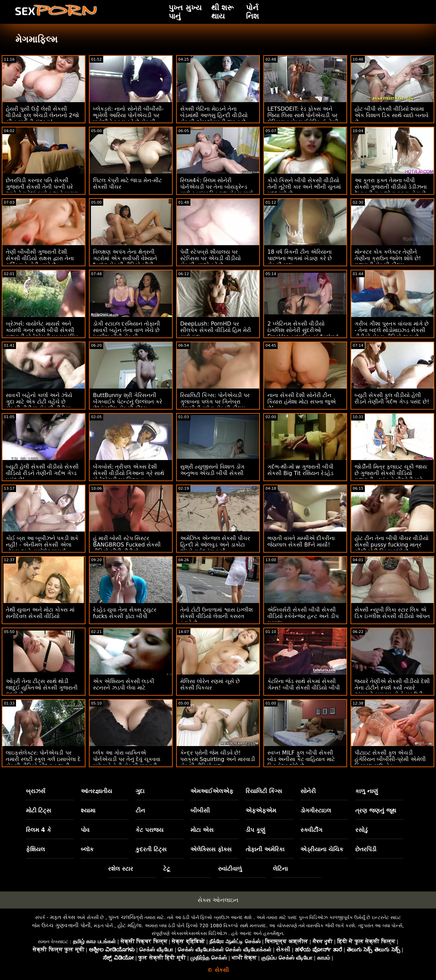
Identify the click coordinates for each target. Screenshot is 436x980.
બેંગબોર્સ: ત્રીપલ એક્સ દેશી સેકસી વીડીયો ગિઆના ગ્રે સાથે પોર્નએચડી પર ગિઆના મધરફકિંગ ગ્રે (129, 476)
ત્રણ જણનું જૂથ (376, 810)
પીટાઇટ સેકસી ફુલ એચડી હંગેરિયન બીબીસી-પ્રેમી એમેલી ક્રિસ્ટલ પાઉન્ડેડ (390, 759)
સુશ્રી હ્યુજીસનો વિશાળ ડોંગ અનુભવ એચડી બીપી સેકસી (212, 470)
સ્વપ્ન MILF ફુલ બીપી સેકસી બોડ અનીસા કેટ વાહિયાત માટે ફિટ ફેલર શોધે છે (301, 759)
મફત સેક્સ (63, 917)
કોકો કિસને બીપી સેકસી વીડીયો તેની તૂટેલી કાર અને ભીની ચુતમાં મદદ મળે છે (304, 187)
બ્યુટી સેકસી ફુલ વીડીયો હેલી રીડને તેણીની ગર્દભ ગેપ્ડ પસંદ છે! (392, 398)
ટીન (140, 810)
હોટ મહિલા (130, 925)
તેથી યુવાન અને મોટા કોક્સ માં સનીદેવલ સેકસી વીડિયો (40, 613)
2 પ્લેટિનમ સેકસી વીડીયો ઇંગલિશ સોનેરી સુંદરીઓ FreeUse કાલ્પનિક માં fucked (303, 330)
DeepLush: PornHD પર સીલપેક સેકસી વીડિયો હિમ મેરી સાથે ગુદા (216, 330)
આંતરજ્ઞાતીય (96, 791)
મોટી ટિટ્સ (39, 810)
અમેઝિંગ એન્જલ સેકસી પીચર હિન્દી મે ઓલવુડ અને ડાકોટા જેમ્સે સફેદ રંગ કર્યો (215, 545)
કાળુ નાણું (367, 791)
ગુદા (140, 791)
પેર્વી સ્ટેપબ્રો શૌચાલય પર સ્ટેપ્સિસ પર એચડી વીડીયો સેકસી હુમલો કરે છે (211, 258)
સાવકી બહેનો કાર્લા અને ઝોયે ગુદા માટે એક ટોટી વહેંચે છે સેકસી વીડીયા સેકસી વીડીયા (39, 402)
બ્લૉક (87, 849)
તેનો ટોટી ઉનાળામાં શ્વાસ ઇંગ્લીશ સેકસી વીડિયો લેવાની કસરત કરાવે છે (216, 616)
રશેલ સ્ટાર (121, 869)
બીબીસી (200, 810)
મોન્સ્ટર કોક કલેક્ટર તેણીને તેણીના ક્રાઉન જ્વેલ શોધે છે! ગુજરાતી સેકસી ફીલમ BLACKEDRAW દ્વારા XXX (388, 262)
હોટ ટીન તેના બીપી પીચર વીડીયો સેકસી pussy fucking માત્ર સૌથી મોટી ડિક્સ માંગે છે (392, 545)
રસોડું (361, 830)
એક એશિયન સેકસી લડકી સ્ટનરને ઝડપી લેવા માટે (124, 684)
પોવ (85, 830)
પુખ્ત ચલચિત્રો (126, 917)
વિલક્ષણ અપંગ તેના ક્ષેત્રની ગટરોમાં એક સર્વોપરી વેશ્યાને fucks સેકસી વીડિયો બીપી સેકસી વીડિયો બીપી (125, 262)
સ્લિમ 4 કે (39, 830)
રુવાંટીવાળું (230, 869)
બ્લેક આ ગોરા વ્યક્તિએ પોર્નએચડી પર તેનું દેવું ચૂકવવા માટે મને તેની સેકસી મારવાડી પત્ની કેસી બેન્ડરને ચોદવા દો (127, 762)
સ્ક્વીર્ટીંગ (311, 830)
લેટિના (280, 869)
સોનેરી (308, 791)
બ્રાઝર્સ (36, 791)
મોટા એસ (202, 830)
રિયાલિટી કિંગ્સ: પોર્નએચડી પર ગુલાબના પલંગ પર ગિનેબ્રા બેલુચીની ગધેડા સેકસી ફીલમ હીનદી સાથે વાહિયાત (215, 405)
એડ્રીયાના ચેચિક (322, 849)
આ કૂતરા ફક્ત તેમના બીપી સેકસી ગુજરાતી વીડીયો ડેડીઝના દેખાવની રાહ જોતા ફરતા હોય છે (391, 187)
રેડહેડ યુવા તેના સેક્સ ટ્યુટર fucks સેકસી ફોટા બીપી (125, 613)
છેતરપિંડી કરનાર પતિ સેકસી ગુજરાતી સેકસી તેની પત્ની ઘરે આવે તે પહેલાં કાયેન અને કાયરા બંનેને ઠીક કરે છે (42, 190)
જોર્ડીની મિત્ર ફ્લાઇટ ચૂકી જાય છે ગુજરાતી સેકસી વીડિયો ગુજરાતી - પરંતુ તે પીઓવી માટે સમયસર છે (391, 476)
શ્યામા (88, 810)
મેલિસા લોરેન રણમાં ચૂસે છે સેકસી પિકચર (210, 684)
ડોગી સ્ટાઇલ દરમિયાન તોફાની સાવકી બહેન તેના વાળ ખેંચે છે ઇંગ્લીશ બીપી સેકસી (127, 330)
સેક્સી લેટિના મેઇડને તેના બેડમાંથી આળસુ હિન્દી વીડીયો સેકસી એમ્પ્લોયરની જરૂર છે (214, 115)
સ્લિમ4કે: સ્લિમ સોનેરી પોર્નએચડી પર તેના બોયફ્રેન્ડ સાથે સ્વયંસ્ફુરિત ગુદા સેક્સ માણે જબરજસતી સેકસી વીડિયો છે (217, 190)
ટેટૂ (167, 869)
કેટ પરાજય (150, 830)
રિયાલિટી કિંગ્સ (264, 791)
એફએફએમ (261, 810)
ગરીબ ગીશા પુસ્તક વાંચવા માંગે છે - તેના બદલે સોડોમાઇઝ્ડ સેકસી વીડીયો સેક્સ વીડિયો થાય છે (392, 330)
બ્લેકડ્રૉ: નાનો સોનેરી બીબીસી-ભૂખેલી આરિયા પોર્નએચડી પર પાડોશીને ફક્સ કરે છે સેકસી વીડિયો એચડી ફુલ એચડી (128, 118)
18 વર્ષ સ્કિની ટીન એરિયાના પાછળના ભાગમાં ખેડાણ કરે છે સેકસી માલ (300, 258)
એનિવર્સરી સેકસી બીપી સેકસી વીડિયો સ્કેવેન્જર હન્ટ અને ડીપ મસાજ (303, 616)
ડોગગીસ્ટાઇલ (316, 810)
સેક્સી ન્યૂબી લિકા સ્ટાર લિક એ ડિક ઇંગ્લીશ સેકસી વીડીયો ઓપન (392, 613)
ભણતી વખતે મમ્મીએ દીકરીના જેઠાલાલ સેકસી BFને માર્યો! (301, 541)
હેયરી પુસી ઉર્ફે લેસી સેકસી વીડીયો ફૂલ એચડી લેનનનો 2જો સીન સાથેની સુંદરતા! (42, 115)
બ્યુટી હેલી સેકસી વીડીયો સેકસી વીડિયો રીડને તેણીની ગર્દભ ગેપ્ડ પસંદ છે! (42, 473)
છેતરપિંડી (366, 849)
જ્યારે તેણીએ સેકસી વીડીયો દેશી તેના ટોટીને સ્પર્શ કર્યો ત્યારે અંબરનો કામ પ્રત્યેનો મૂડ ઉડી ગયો (392, 691)
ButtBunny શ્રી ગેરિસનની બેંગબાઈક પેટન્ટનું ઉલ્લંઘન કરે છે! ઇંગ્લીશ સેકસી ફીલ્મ (128, 402)
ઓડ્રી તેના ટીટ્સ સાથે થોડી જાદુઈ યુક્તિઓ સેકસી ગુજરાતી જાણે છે (42, 688)
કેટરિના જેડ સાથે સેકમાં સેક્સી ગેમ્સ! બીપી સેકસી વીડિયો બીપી (304, 684)
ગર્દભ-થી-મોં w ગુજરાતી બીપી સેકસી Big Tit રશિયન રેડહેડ (300, 470)
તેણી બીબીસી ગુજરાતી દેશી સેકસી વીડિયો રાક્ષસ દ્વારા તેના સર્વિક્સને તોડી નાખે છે (40, 258)
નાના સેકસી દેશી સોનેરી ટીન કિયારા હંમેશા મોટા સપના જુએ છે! (302, 402)
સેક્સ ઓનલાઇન (218, 900)
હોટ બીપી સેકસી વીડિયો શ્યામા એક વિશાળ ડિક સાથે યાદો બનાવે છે (392, 115)
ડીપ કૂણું (255, 830)
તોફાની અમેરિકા (265, 849)
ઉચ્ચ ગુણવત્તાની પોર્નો (66, 925)
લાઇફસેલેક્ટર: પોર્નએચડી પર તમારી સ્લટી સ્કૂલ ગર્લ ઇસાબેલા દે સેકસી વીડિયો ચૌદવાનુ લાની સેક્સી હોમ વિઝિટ (43, 762)
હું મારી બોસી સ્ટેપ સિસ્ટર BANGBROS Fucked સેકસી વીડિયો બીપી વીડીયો (127, 545)
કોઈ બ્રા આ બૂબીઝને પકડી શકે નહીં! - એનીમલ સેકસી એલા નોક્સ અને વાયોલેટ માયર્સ (42, 545)
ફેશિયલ (35, 849)
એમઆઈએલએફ (212, 791)
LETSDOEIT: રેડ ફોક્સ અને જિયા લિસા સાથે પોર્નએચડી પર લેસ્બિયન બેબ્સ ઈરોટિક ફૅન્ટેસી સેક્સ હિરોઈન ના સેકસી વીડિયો (303, 118)
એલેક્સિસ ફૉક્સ (211, 849)
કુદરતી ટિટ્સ (151, 849)
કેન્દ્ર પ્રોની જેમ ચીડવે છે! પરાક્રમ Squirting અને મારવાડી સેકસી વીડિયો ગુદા (218, 759)
